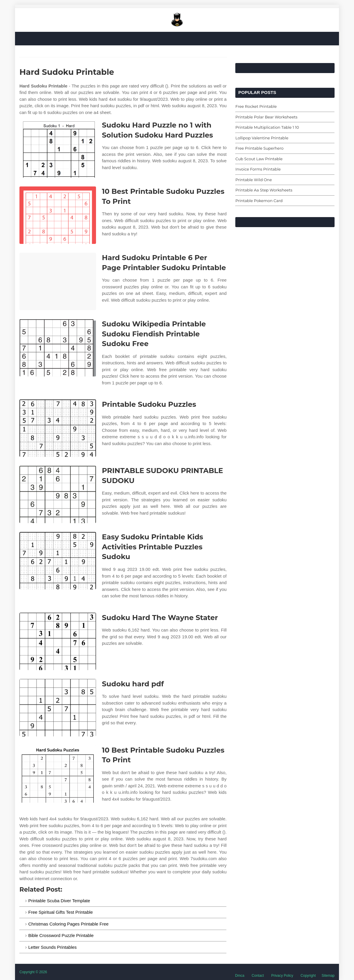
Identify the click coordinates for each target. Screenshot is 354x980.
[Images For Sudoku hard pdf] (58, 708)
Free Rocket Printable (256, 106)
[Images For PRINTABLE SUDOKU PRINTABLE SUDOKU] (58, 494)
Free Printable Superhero (259, 148)
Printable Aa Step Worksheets (264, 190)
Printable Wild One (254, 180)
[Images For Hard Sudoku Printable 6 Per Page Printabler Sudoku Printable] (58, 281)
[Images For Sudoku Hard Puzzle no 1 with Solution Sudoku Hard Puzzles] (58, 149)
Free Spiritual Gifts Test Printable (61, 912)
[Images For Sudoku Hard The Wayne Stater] (58, 641)
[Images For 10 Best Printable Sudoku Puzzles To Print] (58, 215)
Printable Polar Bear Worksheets (266, 117)
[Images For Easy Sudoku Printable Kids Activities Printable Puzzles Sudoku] (58, 561)
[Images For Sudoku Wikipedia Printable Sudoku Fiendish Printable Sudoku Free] (58, 348)
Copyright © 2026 (33, 972)
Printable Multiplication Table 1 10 (267, 127)
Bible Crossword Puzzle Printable (61, 935)
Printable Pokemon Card (259, 201)
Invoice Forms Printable (258, 169)
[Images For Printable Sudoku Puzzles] (58, 428)
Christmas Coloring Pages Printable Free (68, 924)
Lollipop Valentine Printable (262, 138)
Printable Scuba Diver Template (59, 901)
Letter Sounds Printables (52, 947)
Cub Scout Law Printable (259, 159)
